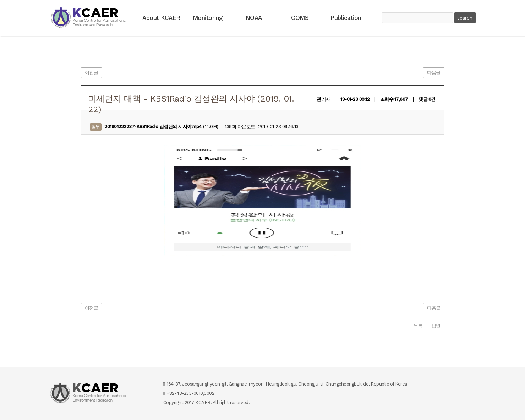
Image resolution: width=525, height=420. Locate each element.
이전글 (92, 73)
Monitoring (208, 18)
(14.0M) (154, 127)
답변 (436, 326)
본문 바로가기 (0, 0)
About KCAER (161, 18)
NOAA (254, 18)
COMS (300, 18)
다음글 (434, 73)
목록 (418, 326)
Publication (346, 18)
